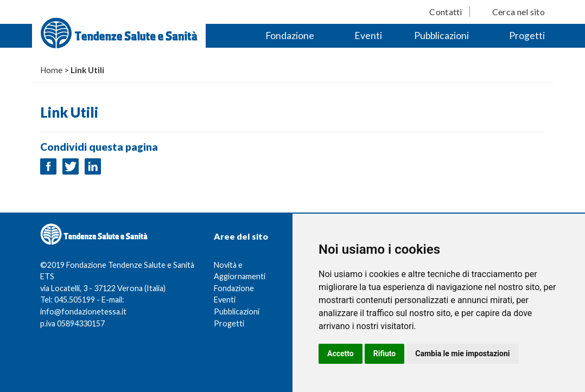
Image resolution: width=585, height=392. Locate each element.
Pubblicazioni (441, 36)
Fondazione (290, 36)
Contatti (446, 12)
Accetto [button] (341, 354)
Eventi (368, 36)
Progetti (527, 36)
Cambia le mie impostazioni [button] (462, 354)
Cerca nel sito (519, 12)
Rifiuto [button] (385, 354)
